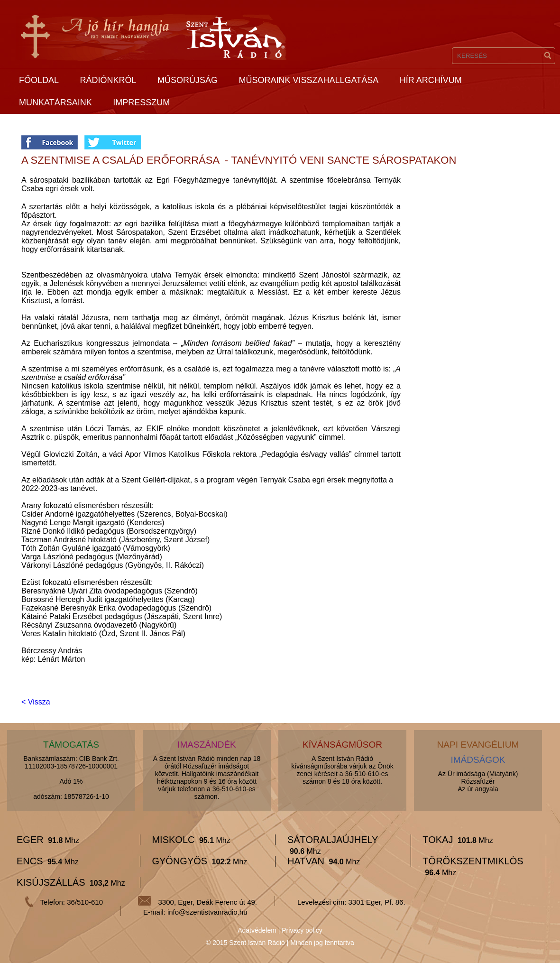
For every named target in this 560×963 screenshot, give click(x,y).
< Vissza (36, 702)
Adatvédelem (257, 930)
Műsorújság (188, 80)
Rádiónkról (108, 80)
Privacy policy (302, 930)
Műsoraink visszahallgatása (308, 80)
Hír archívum (431, 80)
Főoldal (39, 80)
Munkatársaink (55, 102)
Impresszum (141, 102)
